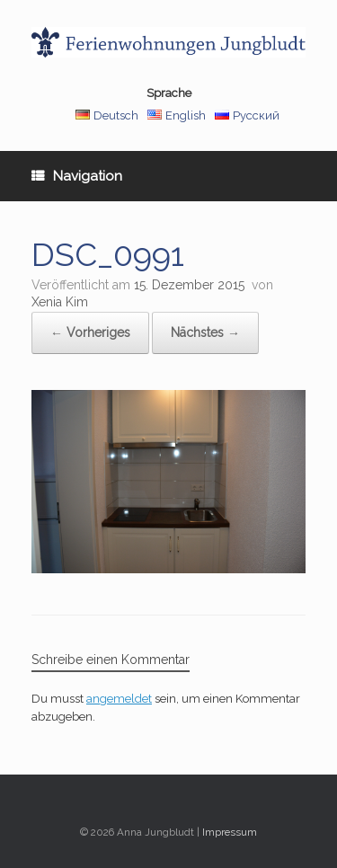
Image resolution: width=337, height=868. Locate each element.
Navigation (77, 176)
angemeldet (119, 699)
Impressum (230, 832)
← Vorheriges (90, 332)
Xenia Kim (60, 302)
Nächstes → (205, 332)
